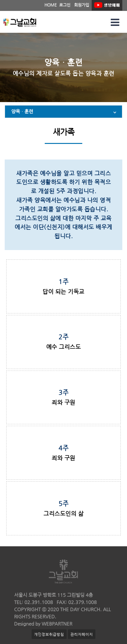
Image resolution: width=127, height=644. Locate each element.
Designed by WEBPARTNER (43, 624)
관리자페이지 (82, 634)
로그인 (65, 5)
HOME (51, 5)
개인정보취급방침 (49, 634)
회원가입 (82, 5)
